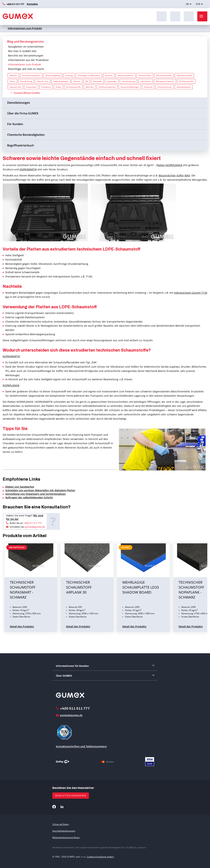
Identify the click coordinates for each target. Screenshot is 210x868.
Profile (58, 87)
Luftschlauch (146, 81)
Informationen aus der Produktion (28, 60)
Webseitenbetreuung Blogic (66, 837)
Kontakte (32, 4)
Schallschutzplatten (107, 87)
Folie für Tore (43, 81)
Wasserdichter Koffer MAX (174, 175)
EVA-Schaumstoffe (184, 75)
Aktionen (13, 75)
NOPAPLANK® (11, 385)
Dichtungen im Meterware (89, 75)
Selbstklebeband (184, 87)
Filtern (12, 81)
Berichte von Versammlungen (26, 56)
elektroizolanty (145, 75)
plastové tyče (15, 87)
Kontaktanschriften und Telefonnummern (81, 746)
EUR (198, 4)
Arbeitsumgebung (53, 75)
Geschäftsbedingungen (64, 831)
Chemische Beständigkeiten (26, 135)
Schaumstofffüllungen (130, 87)
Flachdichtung (26, 81)
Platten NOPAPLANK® (169, 165)
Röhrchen (90, 87)
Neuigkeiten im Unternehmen (26, 47)
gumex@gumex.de (35, 527)
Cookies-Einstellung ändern (100, 857)
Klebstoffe (97, 81)
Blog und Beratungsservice (25, 42)
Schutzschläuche (165, 87)
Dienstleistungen (19, 103)
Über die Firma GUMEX (23, 113)
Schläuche (148, 87)
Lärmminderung (128, 81)
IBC (87, 81)
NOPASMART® (28, 169)
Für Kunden (15, 124)
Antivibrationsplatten (31, 75)
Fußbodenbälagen (61, 81)
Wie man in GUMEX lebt (22, 51)
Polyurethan (31, 87)
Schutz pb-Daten (61, 824)
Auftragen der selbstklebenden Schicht (29, 497)
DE (187, 4)
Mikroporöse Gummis (165, 81)
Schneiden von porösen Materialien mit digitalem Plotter (40, 490)
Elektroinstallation (125, 75)
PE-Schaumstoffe (186, 81)
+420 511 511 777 (15, 4)
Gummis (77, 81)
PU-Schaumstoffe (73, 87)
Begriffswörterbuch (21, 145)
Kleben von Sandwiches (20, 487)
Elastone (109, 75)
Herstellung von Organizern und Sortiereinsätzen (36, 494)
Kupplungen (112, 81)
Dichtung (69, 75)
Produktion (46, 87)
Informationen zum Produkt (25, 28)
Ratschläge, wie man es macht (26, 69)
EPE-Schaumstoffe (164, 75)
